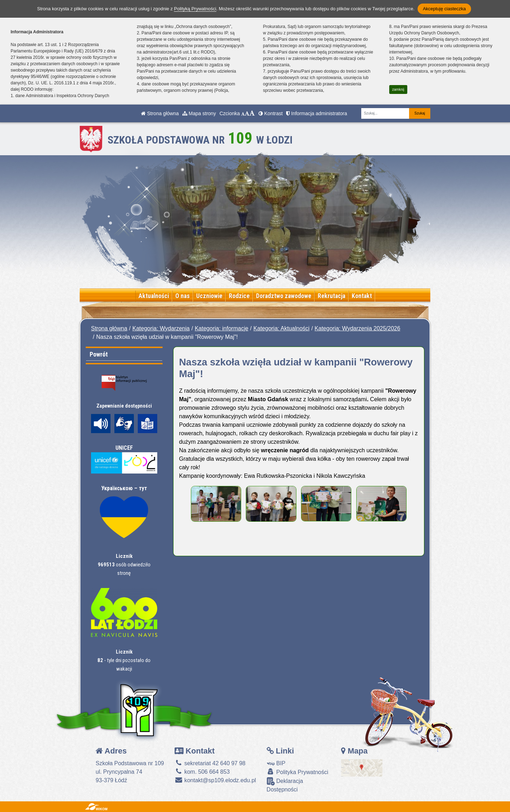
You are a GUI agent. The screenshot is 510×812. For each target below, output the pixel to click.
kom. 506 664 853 (202, 772)
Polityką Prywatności (195, 9)
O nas (183, 296)
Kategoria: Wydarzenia (161, 328)
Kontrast (271, 113)
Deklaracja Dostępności (285, 785)
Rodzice (239, 296)
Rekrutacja (331, 296)
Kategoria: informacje (222, 328)
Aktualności (154, 296)
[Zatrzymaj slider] (279, 280)
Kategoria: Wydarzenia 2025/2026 (357, 328)
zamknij (398, 89)
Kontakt (362, 296)
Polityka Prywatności (297, 772)
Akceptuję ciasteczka (444, 9)
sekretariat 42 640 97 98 (210, 763)
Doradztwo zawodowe (284, 296)
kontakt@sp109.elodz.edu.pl (215, 780)
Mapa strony (199, 113)
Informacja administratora (317, 113)
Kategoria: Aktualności (282, 328)
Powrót (99, 354)
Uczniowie (209, 296)
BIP (276, 763)
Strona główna (160, 113)
